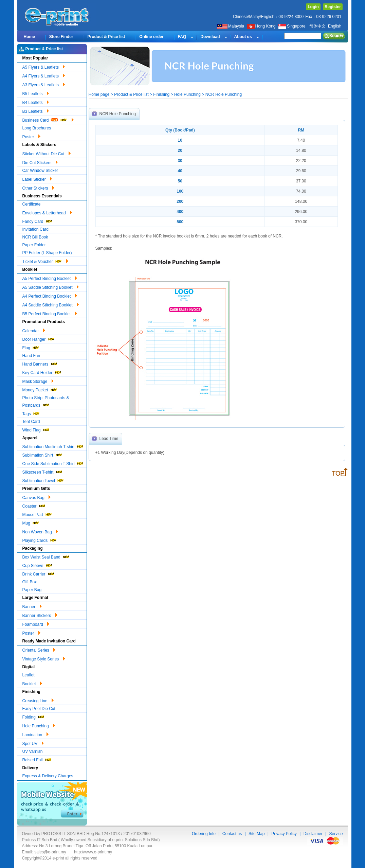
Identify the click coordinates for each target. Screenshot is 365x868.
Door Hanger (39, 339)
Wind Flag (36, 429)
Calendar (34, 330)
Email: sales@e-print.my (44, 852)
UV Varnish (33, 751)
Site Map (257, 834)
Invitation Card (35, 229)
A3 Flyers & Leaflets (44, 84)
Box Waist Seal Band (46, 556)
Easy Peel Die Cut (39, 709)
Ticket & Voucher (45, 261)
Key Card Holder (42, 372)
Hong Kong (262, 26)
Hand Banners (40, 363)
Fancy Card (38, 221)
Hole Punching (39, 725)
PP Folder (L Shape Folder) (47, 253)
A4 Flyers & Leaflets (44, 75)
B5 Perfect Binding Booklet (50, 313)
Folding (34, 716)
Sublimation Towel (43, 480)
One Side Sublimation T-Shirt (53, 463)
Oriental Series (39, 649)
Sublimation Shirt (42, 454)
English (335, 26)
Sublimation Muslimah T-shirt (53, 446)
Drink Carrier (39, 573)
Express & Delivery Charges (48, 776)
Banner (32, 606)
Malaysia (231, 26)
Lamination (35, 734)
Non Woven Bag (40, 531)
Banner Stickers (40, 615)
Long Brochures (37, 128)
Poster (31, 136)
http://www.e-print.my (93, 852)
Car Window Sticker (40, 171)
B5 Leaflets (36, 93)
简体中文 (317, 26)
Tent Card (31, 422)
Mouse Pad (37, 514)
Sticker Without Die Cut (47, 153)
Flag (31, 347)
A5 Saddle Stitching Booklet (51, 286)
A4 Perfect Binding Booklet (50, 295)
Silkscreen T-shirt (43, 471)
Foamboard (36, 623)
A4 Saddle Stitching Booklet (51, 304)
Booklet (32, 683)
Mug (31, 522)
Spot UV (33, 743)
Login (313, 7)
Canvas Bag (37, 497)
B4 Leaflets (36, 102)
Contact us (232, 834)
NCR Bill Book (35, 237)
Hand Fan (31, 356)
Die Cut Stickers (40, 162)
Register (333, 7)
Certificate (32, 204)
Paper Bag (32, 590)
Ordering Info (204, 834)
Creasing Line (38, 700)
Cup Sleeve (38, 565)
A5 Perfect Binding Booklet (50, 278)
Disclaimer (313, 834)
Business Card (48, 119)
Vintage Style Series (44, 658)
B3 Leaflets (36, 110)
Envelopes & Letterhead (47, 212)
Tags (31, 413)
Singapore (293, 26)
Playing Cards (40, 540)
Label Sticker (37, 178)
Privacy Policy (284, 834)
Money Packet (40, 389)
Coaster (34, 505)
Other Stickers (38, 187)
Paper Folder (34, 245)
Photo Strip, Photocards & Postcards (46, 402)
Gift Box (30, 582)
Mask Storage (38, 380)
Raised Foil (37, 759)
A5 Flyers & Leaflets (44, 66)
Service (336, 834)
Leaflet (29, 675)
